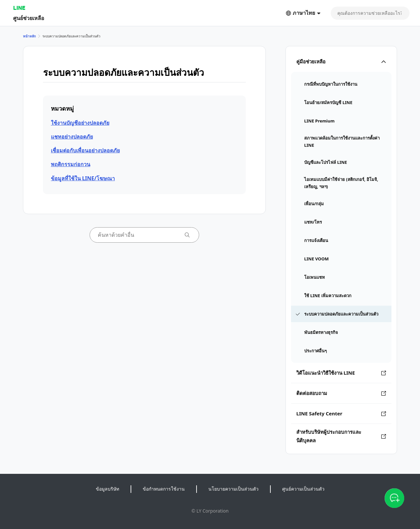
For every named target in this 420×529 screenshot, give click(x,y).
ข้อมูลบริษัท (107, 489)
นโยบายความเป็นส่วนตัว (233, 489)
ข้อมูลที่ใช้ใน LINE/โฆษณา (83, 178)
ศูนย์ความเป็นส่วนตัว (303, 489)
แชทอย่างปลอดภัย (72, 137)
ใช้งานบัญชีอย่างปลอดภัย (80, 123)
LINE (19, 8)
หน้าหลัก (29, 36)
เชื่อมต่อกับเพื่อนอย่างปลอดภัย (85, 150)
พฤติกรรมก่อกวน (71, 164)
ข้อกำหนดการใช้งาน (164, 489)
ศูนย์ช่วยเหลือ (29, 18)
